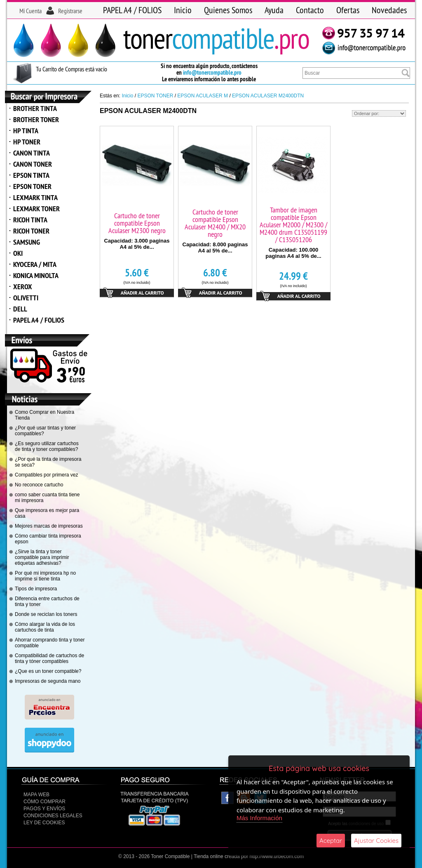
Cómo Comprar (45, 802)
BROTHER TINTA (35, 108)
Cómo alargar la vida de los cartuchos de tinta (45, 627)
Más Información (259, 818)
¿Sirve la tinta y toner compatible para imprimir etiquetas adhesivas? (42, 557)
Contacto (310, 10)
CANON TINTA (32, 153)
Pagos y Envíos (44, 809)
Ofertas (348, 10)
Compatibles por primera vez (46, 475)
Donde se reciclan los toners (46, 614)
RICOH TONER (31, 231)
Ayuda (274, 10)
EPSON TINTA (31, 175)
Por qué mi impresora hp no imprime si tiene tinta (45, 576)
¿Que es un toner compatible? (48, 671)
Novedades (389, 10)
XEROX (23, 287)
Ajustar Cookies (376, 841)
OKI (18, 253)
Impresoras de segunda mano (48, 681)
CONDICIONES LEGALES (53, 816)
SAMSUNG (27, 242)
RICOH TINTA (30, 220)
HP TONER (27, 142)
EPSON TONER (32, 186)
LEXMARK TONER (36, 209)
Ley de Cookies (44, 823)
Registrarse (70, 11)
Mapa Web (36, 795)
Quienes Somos (228, 10)
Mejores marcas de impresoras (49, 526)
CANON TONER (33, 164)
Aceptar (331, 841)
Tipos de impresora (36, 589)
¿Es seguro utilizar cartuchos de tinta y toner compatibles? (47, 446)
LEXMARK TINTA (35, 197)
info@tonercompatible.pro (212, 72)
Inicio (183, 10)
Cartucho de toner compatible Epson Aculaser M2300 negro (137, 223)
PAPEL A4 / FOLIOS (132, 10)
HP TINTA (26, 131)
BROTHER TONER (36, 119)
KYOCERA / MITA (35, 264)
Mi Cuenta (30, 11)
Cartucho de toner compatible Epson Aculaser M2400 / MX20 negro (215, 223)
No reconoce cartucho (39, 485)
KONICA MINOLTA (36, 275)
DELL (20, 309)
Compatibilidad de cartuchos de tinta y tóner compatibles (49, 658)
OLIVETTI (26, 298)
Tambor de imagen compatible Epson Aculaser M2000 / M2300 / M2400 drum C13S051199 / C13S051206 (293, 225)
